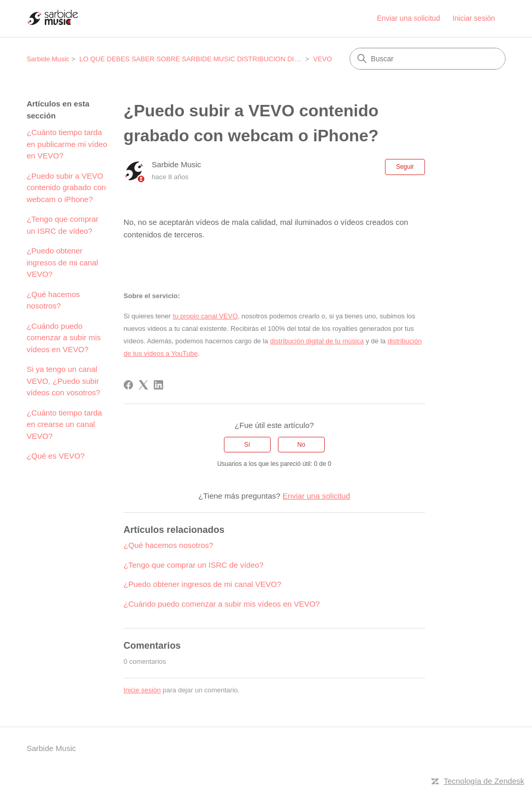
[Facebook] (128, 385)
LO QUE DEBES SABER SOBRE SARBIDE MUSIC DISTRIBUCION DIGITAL (196, 59)
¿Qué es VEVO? (56, 456)
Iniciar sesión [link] (474, 18)
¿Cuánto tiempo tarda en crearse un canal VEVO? (64, 424)
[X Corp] (143, 385)
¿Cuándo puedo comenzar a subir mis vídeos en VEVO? (64, 338)
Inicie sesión (142, 690)
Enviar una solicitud (409, 18)
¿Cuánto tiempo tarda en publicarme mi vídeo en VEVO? (67, 144)
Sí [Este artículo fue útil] (247, 445)
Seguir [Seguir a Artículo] (405, 167)
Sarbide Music (48, 59)
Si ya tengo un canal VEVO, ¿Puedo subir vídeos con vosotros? (63, 381)
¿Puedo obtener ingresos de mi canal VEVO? (62, 262)
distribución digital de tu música (317, 341)
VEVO (323, 59)
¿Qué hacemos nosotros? (53, 300)
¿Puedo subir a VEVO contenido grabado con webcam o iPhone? (66, 188)
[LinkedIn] (158, 385)
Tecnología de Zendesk (484, 781)
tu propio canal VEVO (205, 316)
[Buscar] (428, 59)
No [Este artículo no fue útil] (301, 445)
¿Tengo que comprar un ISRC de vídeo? (62, 225)
